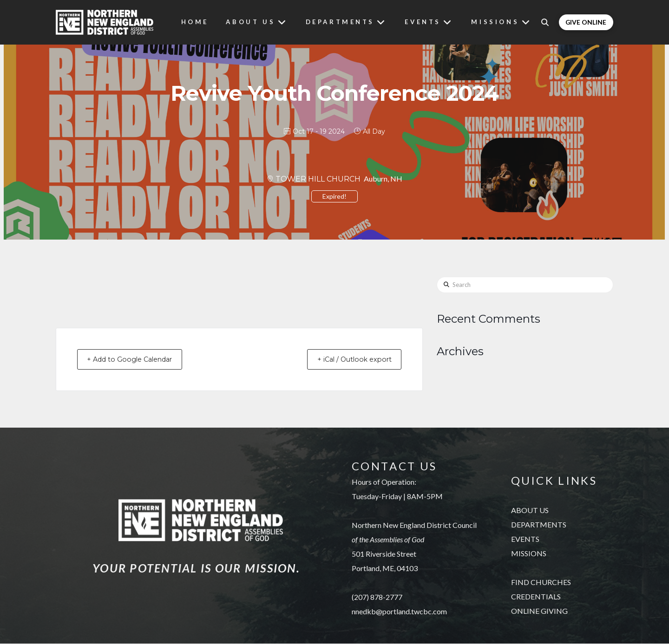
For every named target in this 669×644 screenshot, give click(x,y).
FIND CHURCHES (541, 583)
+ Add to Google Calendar (136, 360)
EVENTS (525, 540)
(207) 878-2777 (377, 597)
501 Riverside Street (384, 554)
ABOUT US (530, 511)
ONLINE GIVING (539, 612)
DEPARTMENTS (539, 525)
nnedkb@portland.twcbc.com (399, 612)
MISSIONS (529, 554)
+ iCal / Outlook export (348, 360)
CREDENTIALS (536, 597)
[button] (549, 22)
